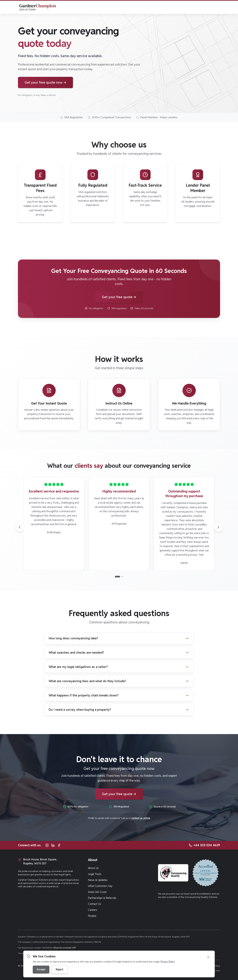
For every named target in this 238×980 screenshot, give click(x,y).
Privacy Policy (168, 962)
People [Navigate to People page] (92, 916)
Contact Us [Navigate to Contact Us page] (94, 904)
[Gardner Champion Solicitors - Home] (37, 7)
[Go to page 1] (118, 577)
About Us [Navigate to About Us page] (93, 868)
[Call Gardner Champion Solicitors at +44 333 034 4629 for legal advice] (204, 845)
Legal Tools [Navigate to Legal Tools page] (95, 874)
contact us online (141, 818)
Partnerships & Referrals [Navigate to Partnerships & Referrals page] (102, 898)
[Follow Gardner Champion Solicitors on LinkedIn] (53, 845)
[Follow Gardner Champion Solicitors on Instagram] (47, 845)
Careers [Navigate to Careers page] (92, 910)
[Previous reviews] (20, 527)
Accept (41, 969)
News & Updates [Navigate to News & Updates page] (98, 880)
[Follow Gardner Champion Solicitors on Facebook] (59, 845)
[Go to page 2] (122, 577)
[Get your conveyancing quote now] (45, 82)
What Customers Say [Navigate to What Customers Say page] (100, 886)
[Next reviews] (218, 527)
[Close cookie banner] (208, 957)
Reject (59, 969)
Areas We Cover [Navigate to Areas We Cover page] (97, 892)
